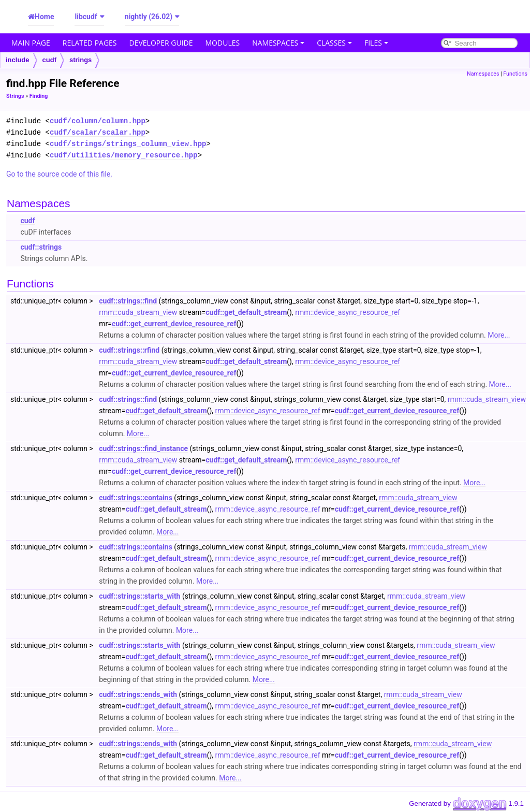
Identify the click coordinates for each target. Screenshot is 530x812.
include (18, 60)
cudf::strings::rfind (129, 350)
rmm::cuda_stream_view (138, 312)
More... (499, 335)
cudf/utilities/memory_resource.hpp (124, 155)
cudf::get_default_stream (246, 312)
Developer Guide (161, 43)
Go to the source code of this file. (59, 174)
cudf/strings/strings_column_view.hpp (128, 144)
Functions (515, 74)
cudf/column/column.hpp (98, 121)
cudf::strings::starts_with (139, 596)
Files (376, 43)
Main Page (31, 43)
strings (80, 60)
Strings (15, 96)
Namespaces (278, 43)
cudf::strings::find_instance (143, 448)
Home (44, 17)
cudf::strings (41, 247)
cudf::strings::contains (136, 498)
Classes (334, 43)
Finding (39, 96)
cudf (49, 60)
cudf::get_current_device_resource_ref (174, 324)
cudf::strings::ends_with (138, 694)
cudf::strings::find (128, 301)
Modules (223, 43)
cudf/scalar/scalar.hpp (98, 132)
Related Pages (90, 43)
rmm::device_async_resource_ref (348, 312)
